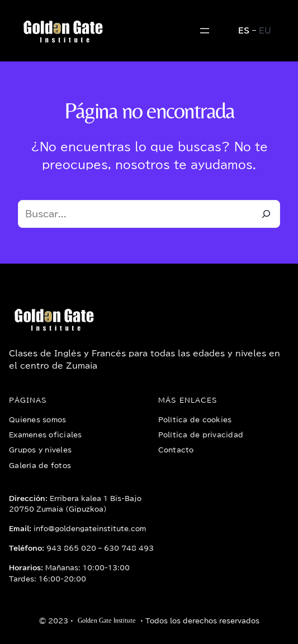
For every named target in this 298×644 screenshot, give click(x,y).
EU (265, 31)
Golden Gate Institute (107, 621)
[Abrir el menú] (205, 31)
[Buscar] (266, 214)
